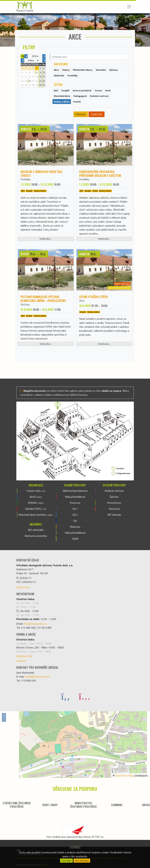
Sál (75, 521)
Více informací (82, 861)
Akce (82, 301)
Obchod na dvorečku (36, 536)
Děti (23, 191)
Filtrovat (81, 114)
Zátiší (75, 539)
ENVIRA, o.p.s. (36, 503)
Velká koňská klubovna (75, 491)
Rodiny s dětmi (40, 191)
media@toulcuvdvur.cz (37, 677)
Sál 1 (75, 509)
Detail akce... (46, 239)
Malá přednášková (75, 497)
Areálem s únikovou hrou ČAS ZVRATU (41, 174)
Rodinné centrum (114, 491)
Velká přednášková (75, 533)
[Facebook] (65, 696)
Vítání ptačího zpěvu (94, 297)
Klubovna (75, 527)
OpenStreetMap (124, 776)
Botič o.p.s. (36, 497)
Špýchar (114, 497)
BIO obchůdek (36, 530)
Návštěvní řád (24, 656)
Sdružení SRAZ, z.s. (36, 509)
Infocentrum (114, 503)
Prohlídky (26, 179)
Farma (95, 191)
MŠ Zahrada (114, 515)
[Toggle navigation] (129, 7)
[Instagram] (84, 696)
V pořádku (66, 861)
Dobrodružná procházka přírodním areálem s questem (100, 174)
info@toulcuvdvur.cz (35, 624)
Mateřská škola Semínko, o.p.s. (36, 515)
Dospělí (29, 191)
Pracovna (75, 503)
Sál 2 (75, 515)
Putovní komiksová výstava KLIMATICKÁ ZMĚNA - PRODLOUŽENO (43, 299)
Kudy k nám (23, 587)
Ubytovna (114, 509)
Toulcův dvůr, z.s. (36, 491)
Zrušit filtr (96, 114)
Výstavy (25, 304)
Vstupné (21, 661)
